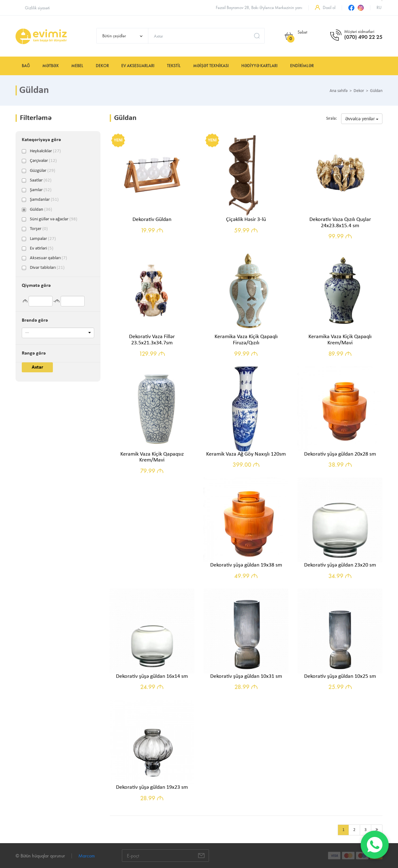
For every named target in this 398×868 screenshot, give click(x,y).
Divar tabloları (47, 268)
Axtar (37, 367)
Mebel (77, 66)
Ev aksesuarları (138, 66)
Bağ (26, 66)
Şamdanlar (44, 200)
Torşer (39, 229)
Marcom (87, 856)
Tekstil (174, 66)
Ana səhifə (339, 91)
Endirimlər (302, 66)
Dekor (102, 66)
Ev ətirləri (42, 249)
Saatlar (41, 181)
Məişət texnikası (211, 66)
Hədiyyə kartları (259, 66)
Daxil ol (329, 8)
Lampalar (43, 239)
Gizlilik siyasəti (37, 8)
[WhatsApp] (375, 845)
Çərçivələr (43, 161)
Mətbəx (51, 66)
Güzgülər (43, 171)
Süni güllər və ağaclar (54, 219)
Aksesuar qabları (49, 258)
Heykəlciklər (45, 151)
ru (379, 8)
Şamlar (41, 190)
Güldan (41, 210)
